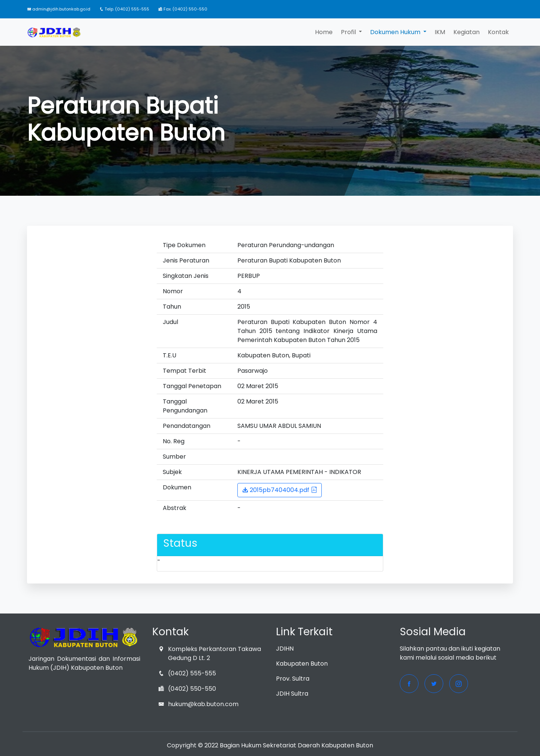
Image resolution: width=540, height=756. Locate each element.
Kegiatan (466, 32)
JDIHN (285, 649)
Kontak (498, 32)
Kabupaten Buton (302, 664)
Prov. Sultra (293, 679)
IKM (440, 32)
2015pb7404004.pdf (280, 490)
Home (324, 32)
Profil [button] (349, 32)
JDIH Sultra (292, 694)
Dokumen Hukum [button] (396, 32)
